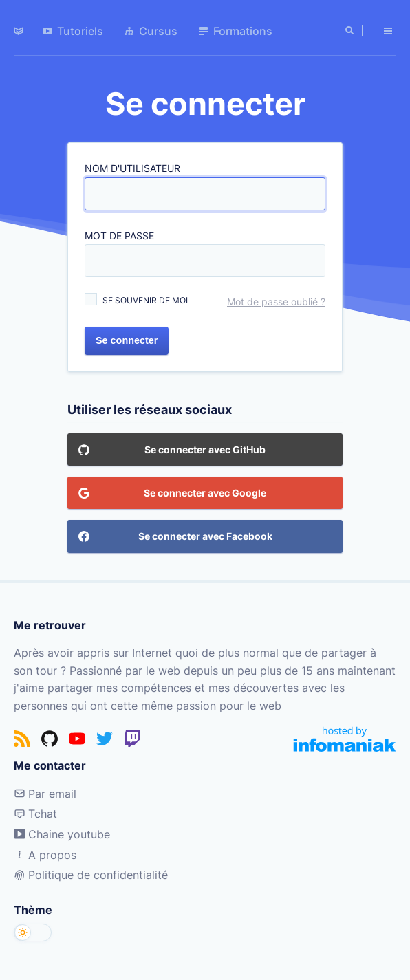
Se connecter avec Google (172, 497)
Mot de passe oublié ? (276, 302)
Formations (236, 31)
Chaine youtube (62, 834)
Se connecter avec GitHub (172, 453)
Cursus (151, 31)
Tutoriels (73, 31)
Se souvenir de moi (145, 301)
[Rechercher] (351, 31)
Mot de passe (119, 236)
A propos (45, 855)
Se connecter (127, 340)
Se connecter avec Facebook (175, 540)
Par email (45, 794)
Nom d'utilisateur (132, 169)
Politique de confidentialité (91, 875)
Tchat (35, 814)
